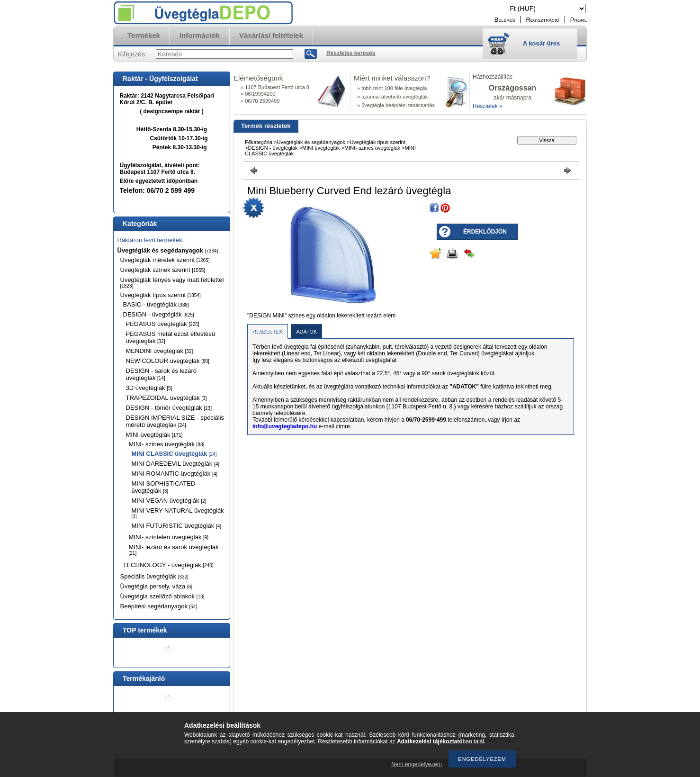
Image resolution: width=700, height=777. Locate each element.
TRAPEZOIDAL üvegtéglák (166, 398)
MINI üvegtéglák (154, 435)
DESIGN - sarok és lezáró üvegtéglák (162, 374)
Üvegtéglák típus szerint (161, 295)
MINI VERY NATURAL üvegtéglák (178, 513)
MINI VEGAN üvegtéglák (169, 501)
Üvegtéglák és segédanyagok (168, 250)
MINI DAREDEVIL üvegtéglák (176, 464)
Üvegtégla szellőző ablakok (162, 596)
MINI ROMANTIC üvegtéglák (175, 474)
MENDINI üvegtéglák (160, 351)
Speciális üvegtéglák (154, 576)
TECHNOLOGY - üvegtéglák (168, 565)
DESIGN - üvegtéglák (159, 314)
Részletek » (488, 106)
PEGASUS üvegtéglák (163, 324)
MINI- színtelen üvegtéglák (169, 537)
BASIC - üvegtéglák (156, 304)
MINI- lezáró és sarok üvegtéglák (174, 550)
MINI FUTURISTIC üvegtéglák (177, 526)
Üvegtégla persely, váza (157, 586)
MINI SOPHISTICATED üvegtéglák (164, 487)
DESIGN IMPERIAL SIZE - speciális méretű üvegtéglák (175, 421)
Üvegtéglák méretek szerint (165, 260)
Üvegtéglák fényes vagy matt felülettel (172, 282)
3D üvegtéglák (149, 388)
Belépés (505, 20)
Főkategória (259, 142)
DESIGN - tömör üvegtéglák (169, 408)
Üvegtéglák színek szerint (163, 270)
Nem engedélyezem (417, 764)
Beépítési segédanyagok (159, 606)
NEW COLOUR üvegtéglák (168, 361)
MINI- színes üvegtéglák (167, 444)
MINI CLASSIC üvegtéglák (174, 454)
